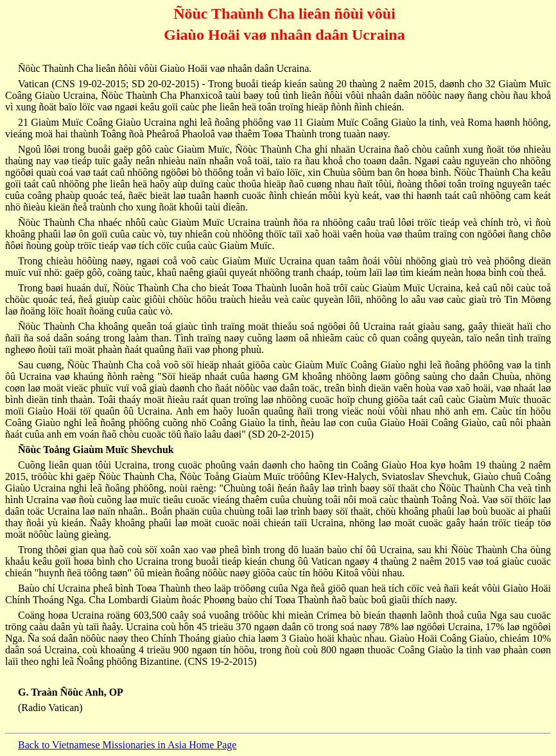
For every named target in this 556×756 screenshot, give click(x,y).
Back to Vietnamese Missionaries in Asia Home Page (127, 745)
